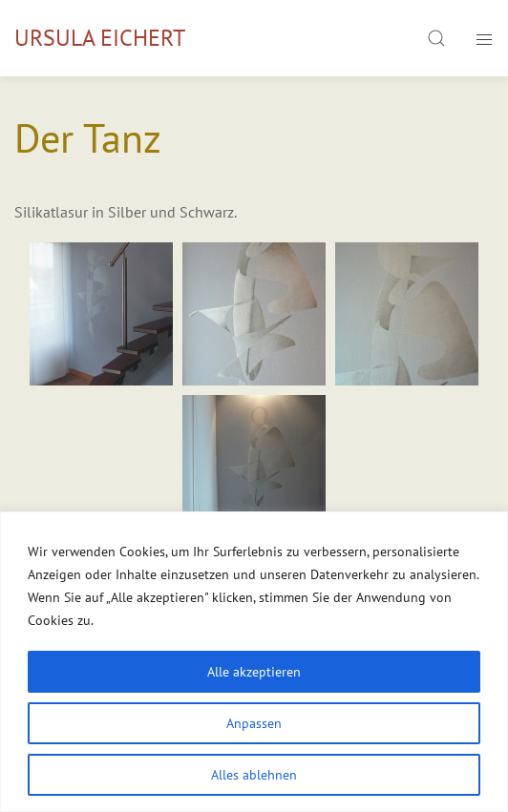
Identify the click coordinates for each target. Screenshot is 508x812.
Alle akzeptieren (254, 672)
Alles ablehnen (254, 775)
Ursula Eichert (100, 38)
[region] (254, 662)
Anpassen (254, 723)
